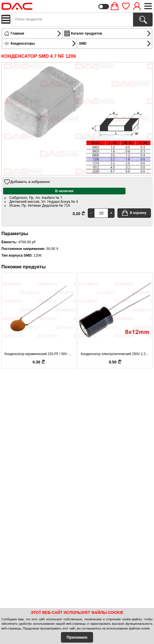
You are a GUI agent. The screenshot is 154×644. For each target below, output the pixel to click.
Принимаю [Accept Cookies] (77, 637)
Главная (33, 33)
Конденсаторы (40, 44)
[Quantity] (101, 213)
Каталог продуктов (108, 33)
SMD (115, 44)
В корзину (134, 213)
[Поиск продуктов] (143, 20)
